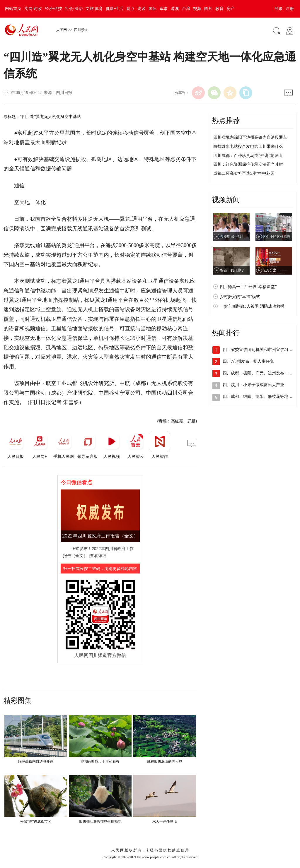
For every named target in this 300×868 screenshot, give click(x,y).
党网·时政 (33, 9)
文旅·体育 (94, 9)
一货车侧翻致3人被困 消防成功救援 (252, 306)
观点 (130, 9)
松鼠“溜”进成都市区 (36, 821)
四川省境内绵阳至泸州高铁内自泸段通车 (250, 137)
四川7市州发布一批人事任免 (248, 361)
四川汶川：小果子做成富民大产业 (253, 385)
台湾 (186, 9)
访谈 (142, 9)
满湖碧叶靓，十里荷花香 (100, 761)
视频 (197, 9)
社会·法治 (74, 9)
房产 (231, 9)
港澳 (175, 9)
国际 (153, 9)
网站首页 (13, 9)
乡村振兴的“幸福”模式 (240, 297)
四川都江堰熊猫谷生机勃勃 (100, 821)
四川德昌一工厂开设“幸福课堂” (248, 287)
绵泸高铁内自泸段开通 (36, 761)
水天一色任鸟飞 (165, 821)
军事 (164, 9)
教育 (219, 9)
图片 (208, 9)
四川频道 (81, 30)
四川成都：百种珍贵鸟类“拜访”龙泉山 (248, 156)
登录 (279, 9)
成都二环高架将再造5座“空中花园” (245, 173)
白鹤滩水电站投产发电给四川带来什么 (248, 147)
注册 (290, 9)
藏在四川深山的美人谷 (165, 761)
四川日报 (64, 93)
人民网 (62, 30)
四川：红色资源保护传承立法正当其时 (248, 164)
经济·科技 (54, 9)
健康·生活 (115, 9)
